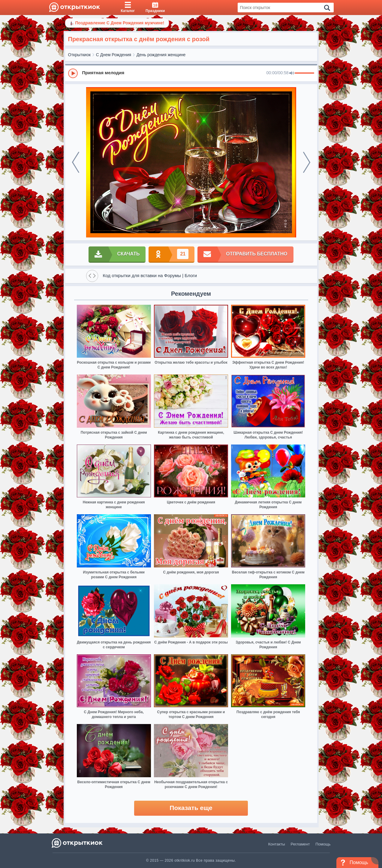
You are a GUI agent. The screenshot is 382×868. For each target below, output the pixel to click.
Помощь (323, 844)
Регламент (300, 844)
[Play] (73, 73)
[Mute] (292, 73)
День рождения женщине (161, 55)
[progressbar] (304, 73)
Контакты (277, 844)
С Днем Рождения (114, 55)
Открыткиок (80, 55)
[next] (307, 162)
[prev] (76, 162)
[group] (191, 73)
